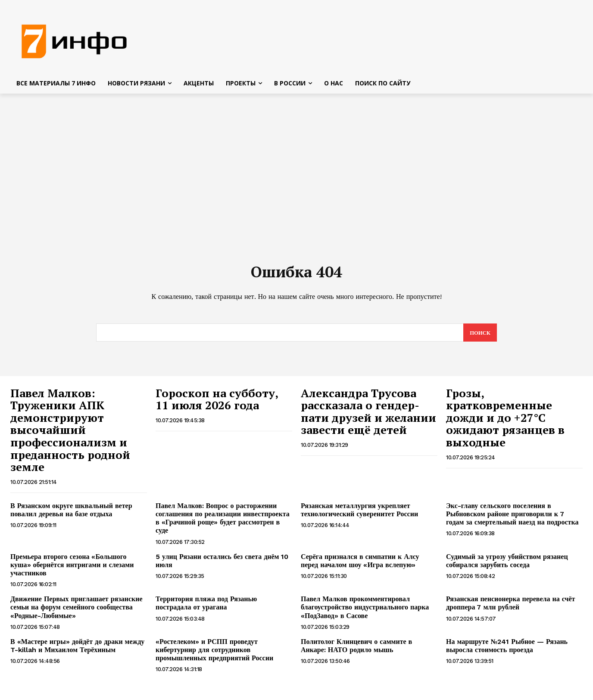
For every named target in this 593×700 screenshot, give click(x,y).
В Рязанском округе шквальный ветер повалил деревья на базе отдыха (71, 513)
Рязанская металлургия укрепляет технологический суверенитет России (359, 513)
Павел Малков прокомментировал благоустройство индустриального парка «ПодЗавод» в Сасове (365, 610)
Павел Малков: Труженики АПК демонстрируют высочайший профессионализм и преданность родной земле (70, 433)
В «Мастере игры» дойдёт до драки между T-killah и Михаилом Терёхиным (77, 649)
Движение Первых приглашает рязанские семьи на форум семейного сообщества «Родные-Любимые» (76, 610)
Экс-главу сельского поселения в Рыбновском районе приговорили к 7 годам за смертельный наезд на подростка (512, 517)
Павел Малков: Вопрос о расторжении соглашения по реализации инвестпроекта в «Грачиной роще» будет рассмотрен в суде (223, 521)
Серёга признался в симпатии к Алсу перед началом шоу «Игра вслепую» (360, 564)
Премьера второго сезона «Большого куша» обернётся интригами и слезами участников (72, 568)
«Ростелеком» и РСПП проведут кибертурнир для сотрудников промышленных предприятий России (214, 653)
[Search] (480, 336)
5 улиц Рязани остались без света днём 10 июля (222, 564)
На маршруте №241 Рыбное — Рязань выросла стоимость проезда (507, 649)
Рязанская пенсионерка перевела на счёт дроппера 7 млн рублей (510, 606)
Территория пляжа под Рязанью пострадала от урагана (206, 606)
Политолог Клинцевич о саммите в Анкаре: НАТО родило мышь (356, 649)
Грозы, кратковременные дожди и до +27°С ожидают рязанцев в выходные (505, 421)
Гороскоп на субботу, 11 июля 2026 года (217, 402)
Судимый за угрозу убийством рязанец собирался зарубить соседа (507, 564)
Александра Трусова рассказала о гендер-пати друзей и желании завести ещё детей (368, 414)
